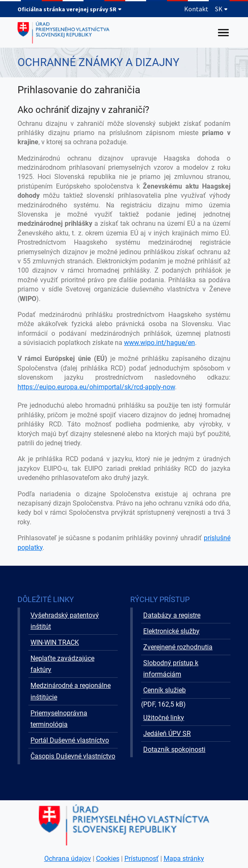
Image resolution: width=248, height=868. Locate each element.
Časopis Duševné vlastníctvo (73, 756)
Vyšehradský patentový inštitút (65, 621)
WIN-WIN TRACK (55, 642)
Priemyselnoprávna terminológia (59, 719)
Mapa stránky (184, 859)
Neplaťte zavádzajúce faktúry (62, 664)
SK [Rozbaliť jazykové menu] (221, 9)
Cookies (108, 859)
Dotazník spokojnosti (174, 749)
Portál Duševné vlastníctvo (70, 740)
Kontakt (196, 9)
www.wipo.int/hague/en (159, 343)
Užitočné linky (164, 718)
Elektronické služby (171, 631)
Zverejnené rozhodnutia (178, 647)
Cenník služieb (164, 690)
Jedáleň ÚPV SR (167, 734)
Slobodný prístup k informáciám (171, 669)
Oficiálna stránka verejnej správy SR (70, 9)
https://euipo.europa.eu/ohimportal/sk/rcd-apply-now (96, 387)
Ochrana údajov (68, 859)
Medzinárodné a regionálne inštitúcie (71, 691)
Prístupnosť (142, 859)
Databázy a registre (172, 615)
